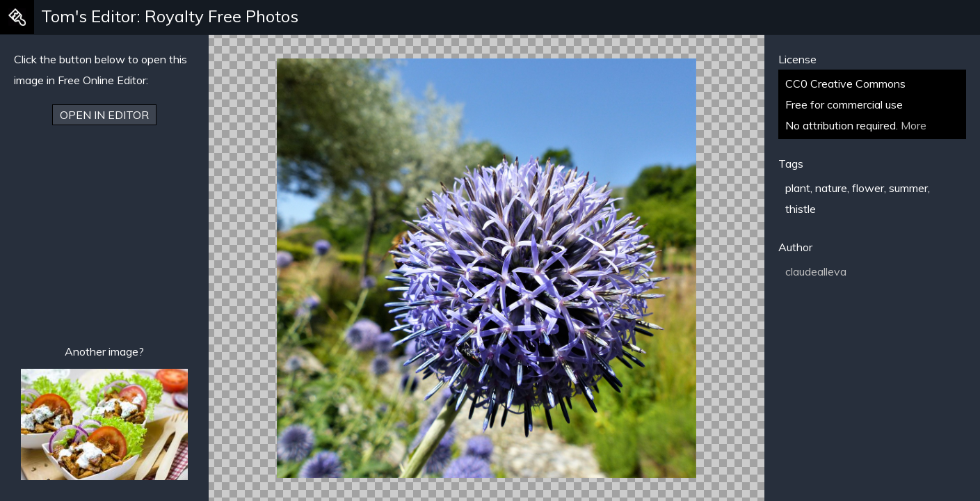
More (914, 125)
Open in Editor (104, 115)
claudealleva (816, 271)
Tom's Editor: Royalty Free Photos (170, 16)
